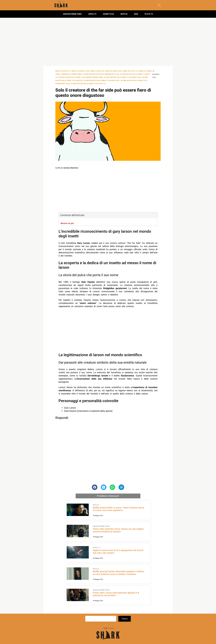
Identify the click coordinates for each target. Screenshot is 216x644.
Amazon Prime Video (72, 14)
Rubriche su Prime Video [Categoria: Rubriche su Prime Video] (72, 74)
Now (136, 14)
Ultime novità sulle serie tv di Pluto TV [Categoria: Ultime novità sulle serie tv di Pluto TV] (88, 84)
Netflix (124, 14)
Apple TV (92, 14)
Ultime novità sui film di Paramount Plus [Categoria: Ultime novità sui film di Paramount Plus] (101, 74)
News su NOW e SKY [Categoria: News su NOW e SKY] (114, 71)
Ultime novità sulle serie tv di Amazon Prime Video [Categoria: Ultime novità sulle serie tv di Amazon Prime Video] (81, 77)
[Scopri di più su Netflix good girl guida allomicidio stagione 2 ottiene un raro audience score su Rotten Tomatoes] (78, 574)
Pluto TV (149, 14)
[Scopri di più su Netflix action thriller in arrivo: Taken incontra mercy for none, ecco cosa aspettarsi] (78, 510)
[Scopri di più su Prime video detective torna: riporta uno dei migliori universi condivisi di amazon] (78, 531)
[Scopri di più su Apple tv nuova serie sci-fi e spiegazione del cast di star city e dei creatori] (78, 553)
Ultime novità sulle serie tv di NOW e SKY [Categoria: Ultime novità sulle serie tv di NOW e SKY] (102, 81)
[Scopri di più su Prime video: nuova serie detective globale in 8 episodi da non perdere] (78, 595)
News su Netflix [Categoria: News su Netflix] (97, 71)
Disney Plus (108, 14)
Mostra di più (67, 223)
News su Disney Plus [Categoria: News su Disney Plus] (80, 71)
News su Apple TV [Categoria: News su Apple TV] (63, 71)
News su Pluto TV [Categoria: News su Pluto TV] (131, 71)
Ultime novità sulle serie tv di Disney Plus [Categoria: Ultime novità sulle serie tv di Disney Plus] (123, 77)
